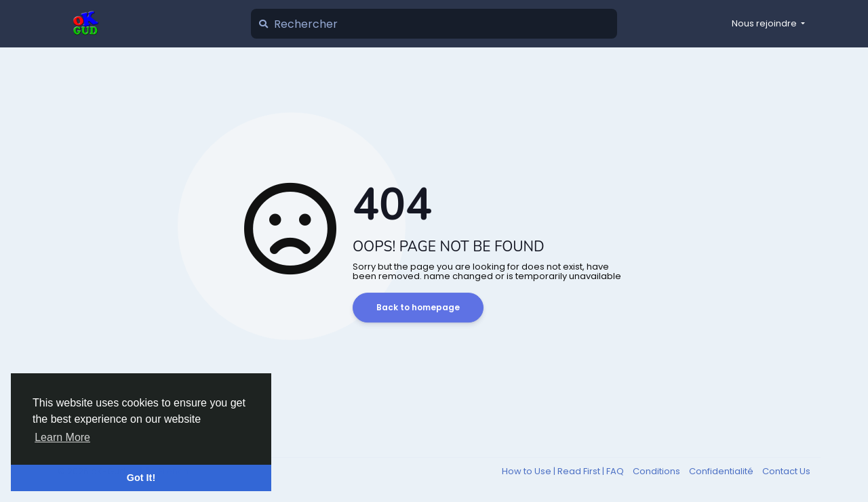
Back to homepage (418, 307)
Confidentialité (722, 471)
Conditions (657, 471)
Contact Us (786, 471)
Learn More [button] (62, 437)
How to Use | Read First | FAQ (564, 471)
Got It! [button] (141, 478)
